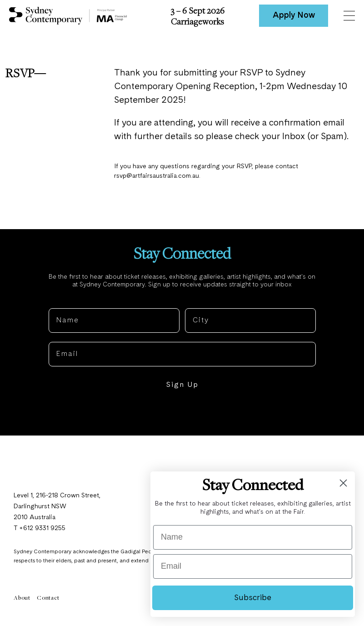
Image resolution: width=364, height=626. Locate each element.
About (22, 601)
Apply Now (294, 15)
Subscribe (253, 598)
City (193, 305)
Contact (48, 601)
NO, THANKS (182, 416)
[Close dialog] (343, 483)
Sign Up (182, 389)
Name (60, 305)
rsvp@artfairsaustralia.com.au (158, 178)
